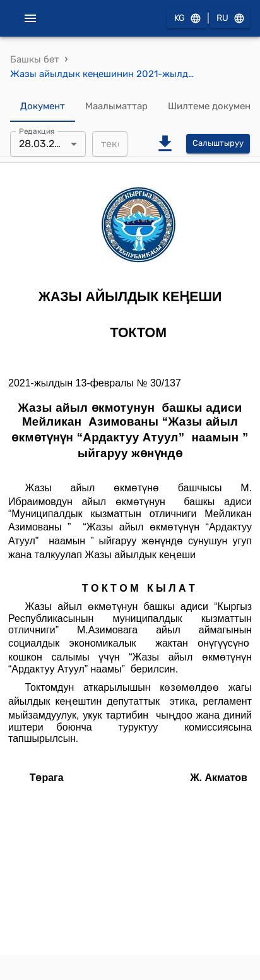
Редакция (37, 131)
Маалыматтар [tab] (116, 107)
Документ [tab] (43, 107)
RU (230, 19)
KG (187, 19)
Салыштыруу (218, 144)
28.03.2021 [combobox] (45, 144)
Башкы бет (35, 59)
